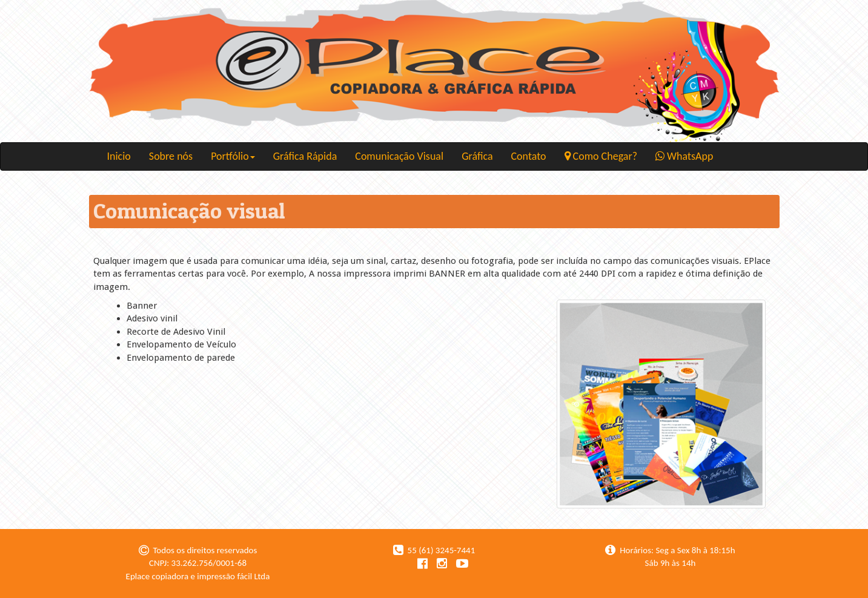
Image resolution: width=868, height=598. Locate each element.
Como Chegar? (601, 156)
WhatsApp (684, 156)
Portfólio (233, 156)
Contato (529, 156)
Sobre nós (171, 156)
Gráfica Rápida (305, 156)
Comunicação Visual (399, 156)
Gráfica (477, 156)
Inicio (119, 156)
